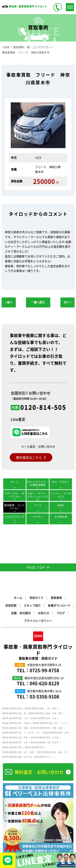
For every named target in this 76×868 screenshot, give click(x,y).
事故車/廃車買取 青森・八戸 (15, 718)
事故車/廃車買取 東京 (12, 708)
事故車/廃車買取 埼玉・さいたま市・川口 (21, 733)
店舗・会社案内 (21, 613)
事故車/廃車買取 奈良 (34, 747)
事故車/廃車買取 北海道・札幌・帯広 (46, 713)
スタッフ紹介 (32, 605)
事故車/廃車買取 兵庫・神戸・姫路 (18, 752)
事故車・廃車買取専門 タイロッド (38, 652)
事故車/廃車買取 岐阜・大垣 (15, 742)
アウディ (38, 517)
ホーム (18, 598)
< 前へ (9, 302)
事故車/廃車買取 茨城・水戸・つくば (50, 723)
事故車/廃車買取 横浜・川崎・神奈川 (42, 708)
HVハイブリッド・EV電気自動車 (38, 483)
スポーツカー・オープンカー (14, 495)
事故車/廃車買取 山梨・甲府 (15, 738)
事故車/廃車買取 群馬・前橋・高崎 (47, 728)
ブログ (61, 613)
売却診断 (11, 605)
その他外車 (61, 517)
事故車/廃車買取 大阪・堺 (14, 713)
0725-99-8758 (44, 670)
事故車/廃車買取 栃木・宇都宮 (16, 723)
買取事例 (56, 598)
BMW (61, 505)
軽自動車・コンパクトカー (14, 507)
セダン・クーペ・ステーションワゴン (38, 496)
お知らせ (44, 613)
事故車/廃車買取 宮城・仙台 (44, 718)
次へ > (67, 302)
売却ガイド (36, 598)
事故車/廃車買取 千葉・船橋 (15, 728)
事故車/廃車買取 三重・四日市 (45, 742)
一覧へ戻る (38, 302)
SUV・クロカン (61, 482)
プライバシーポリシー (38, 621)
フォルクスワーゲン (14, 518)
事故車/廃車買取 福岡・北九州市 (17, 757)
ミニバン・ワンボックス (61, 495)
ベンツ (38, 505)
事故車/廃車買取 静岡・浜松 (56, 733)
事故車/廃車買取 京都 (12, 747)
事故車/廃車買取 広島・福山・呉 (52, 752)
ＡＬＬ (15, 482)
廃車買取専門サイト (44, 757)
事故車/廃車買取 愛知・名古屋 (45, 738)
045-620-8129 (44, 683)
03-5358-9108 (44, 696)
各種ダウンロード (59, 605)
